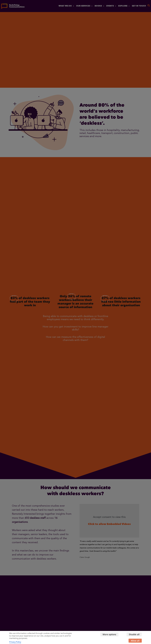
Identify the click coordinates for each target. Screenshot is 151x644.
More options (109, 634)
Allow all (135, 641)
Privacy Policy (15, 642)
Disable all (134, 634)
